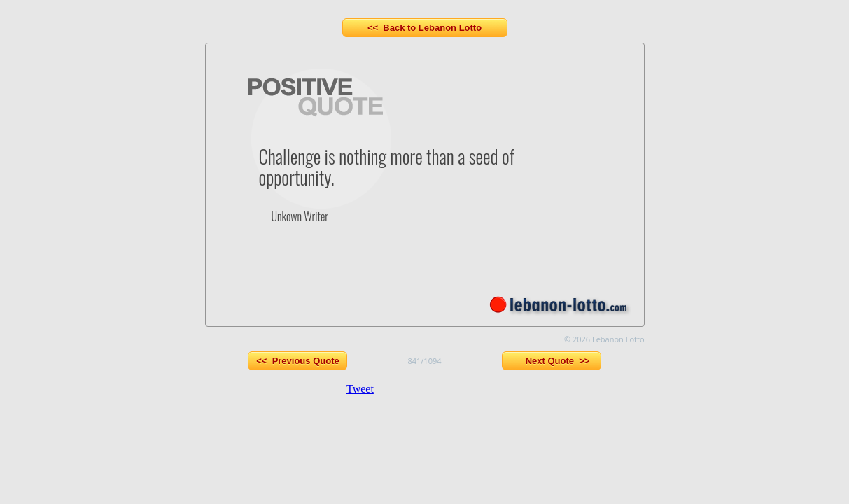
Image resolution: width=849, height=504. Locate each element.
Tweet (360, 389)
